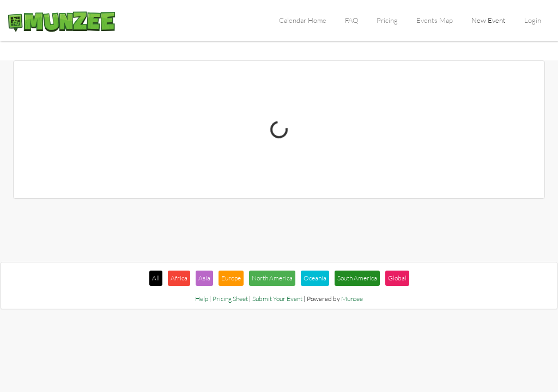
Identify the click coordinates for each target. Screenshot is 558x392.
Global (397, 278)
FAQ (351, 20)
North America (272, 278)
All (156, 278)
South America (357, 278)
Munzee (352, 299)
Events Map (435, 20)
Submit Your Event (277, 299)
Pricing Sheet (230, 299)
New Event (489, 20)
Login (533, 20)
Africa (179, 278)
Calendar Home (303, 20)
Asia (204, 278)
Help (202, 299)
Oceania (315, 278)
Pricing (387, 20)
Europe (231, 278)
